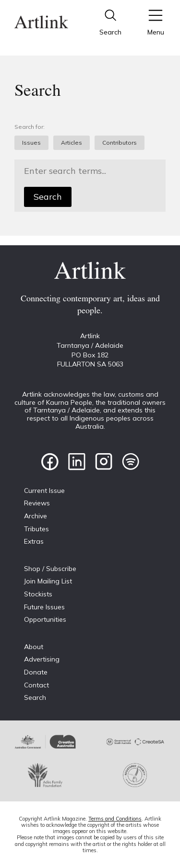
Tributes (36, 529)
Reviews (37, 503)
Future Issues (44, 607)
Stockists (38, 594)
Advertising (42, 659)
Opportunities (45, 619)
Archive (36, 516)
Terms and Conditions (115, 819)
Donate (36, 672)
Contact (36, 685)
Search (48, 197)
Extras (34, 541)
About (34, 647)
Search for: (30, 127)
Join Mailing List (48, 581)
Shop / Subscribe (50, 569)
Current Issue (44, 491)
